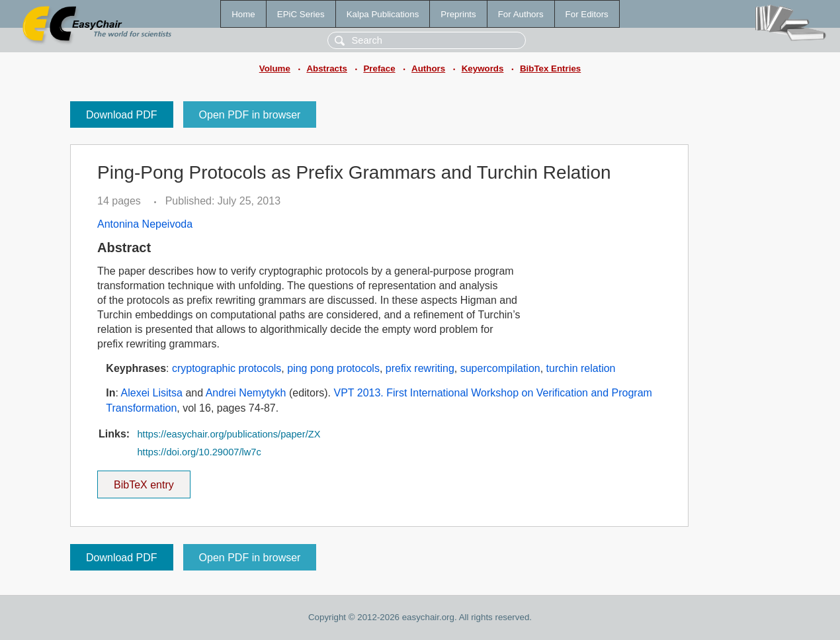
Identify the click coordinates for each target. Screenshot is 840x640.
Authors (428, 69)
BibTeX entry (144, 480)
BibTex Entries (550, 69)
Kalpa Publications (383, 14)
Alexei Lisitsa (152, 393)
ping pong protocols (333, 368)
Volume (275, 69)
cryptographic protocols (227, 368)
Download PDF (122, 115)
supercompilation (500, 368)
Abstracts (326, 69)
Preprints (458, 14)
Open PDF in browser (250, 115)
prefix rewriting (420, 368)
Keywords (483, 69)
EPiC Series (301, 14)
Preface (379, 69)
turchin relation (581, 368)
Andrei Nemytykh (246, 393)
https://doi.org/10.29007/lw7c (199, 452)
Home (243, 14)
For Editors (587, 14)
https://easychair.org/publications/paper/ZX (229, 434)
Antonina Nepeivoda (145, 224)
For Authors (521, 14)
